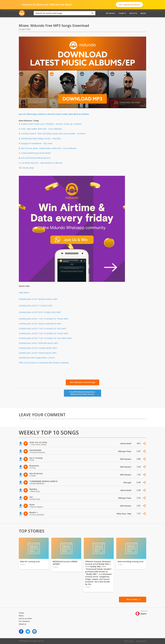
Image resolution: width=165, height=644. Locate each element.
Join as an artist (25, 618)
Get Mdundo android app (82, 382)
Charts (122, 13)
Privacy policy (141, 641)
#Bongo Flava (125, 451)
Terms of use (128, 641)
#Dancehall (126, 443)
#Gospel (128, 482)
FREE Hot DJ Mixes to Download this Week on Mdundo (44, 363)
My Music (111, 13)
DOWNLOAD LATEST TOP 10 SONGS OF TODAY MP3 (44, 319)
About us (22, 624)
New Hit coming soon (30, 561)
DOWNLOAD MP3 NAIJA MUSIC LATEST (37, 358)
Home (21, 613)
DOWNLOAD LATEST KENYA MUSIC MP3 (38, 353)
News (21, 616)
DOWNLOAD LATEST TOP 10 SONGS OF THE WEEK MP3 (45, 338)
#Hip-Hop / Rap (124, 514)
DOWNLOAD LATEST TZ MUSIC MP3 (36, 306)
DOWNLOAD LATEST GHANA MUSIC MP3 (38, 348)
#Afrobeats (126, 459)
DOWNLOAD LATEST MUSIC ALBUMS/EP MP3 (40, 324)
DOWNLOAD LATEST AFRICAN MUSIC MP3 (39, 343)
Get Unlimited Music (129, 5)
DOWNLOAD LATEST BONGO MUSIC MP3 (38, 299)
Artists (133, 13)
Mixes (143, 13)
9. (20, 163)
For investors (24, 621)
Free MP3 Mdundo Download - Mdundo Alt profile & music (83, 393)
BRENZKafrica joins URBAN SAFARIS (65, 563)
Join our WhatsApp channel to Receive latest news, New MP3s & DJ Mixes (54, 114)
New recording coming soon (131, 561)
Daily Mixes (24, 292)
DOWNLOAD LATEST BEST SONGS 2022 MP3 (40, 312)
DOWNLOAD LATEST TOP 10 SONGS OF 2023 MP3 (43, 328)
